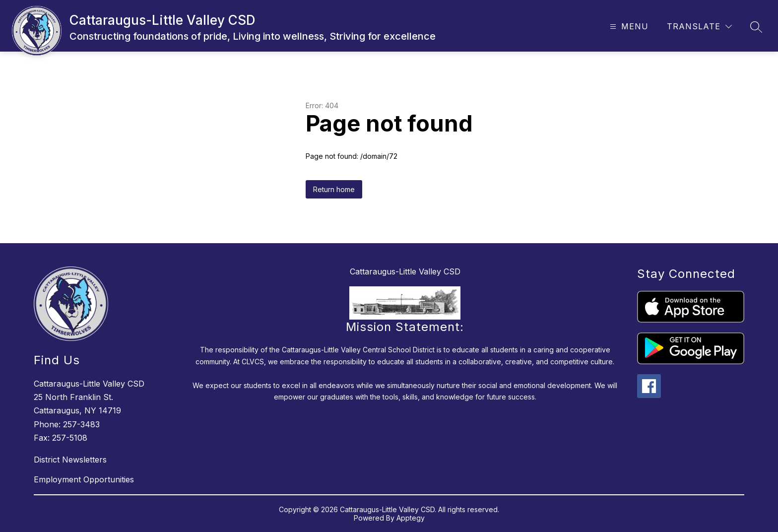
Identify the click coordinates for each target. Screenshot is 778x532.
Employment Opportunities (84, 479)
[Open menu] (628, 27)
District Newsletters (70, 460)
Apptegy (411, 518)
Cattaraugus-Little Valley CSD (405, 271)
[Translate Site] (699, 27)
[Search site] (756, 27)
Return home (334, 189)
